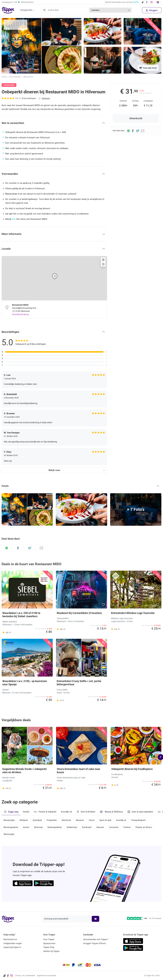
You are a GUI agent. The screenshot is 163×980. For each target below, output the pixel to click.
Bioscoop (39, 828)
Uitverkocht (136, 118)
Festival (131, 828)
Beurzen (104, 828)
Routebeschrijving (20, 314)
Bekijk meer (54, 470)
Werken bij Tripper (51, 951)
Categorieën (26, 10)
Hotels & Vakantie (45, 811)
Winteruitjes (9, 836)
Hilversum (46, 98)
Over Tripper (49, 939)
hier (14, 219)
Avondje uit (67, 812)
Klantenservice (10, 939)
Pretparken (53, 820)
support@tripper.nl (12, 947)
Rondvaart (90, 828)
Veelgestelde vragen (13, 943)
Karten (27, 828)
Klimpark (24, 820)
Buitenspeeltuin (56, 828)
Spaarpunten (49, 943)
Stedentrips (74, 828)
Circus (95, 820)
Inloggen (152, 10)
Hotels (26, 812)
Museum (83, 820)
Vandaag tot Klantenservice (18, 2)
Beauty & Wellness (112, 812)
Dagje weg (11, 812)
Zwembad (38, 820)
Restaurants (28, 77)
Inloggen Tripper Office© (94, 943)
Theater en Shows (148, 828)
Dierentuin (69, 820)
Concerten (118, 828)
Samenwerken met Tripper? (96, 939)
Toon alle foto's (148, 68)
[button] (6, 69)
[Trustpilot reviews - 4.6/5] (144, 918)
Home (4, 77)
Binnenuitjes (9, 820)
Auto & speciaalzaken (141, 812)
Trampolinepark (143, 820)
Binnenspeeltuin (11, 828)
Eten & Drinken (15, 77)
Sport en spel (109, 820)
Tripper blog (49, 947)
